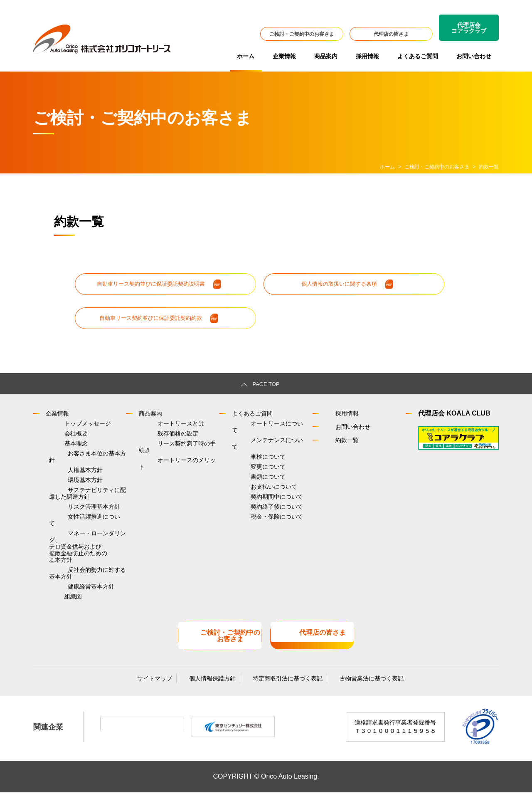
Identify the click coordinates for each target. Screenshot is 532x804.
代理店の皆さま (391, 34)
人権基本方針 (66, 474)
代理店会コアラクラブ (469, 28)
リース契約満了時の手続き (174, 450)
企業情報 (284, 56)
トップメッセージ (69, 426)
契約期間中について (258, 498)
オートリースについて (261, 426)
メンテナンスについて (261, 438)
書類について (249, 474)
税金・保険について (258, 522)
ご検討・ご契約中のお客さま (302, 34)
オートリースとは (162, 426)
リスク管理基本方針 (75, 519)
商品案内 (326, 56)
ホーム (246, 56)
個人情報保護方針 (212, 688)
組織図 (54, 614)
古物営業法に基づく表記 (355, 688)
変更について (249, 462)
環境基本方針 (66, 486)
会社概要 (57, 438)
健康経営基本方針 (72, 602)
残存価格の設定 (159, 438)
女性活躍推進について (78, 531)
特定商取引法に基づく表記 (279, 688)
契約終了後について (258, 510)
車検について (249, 450)
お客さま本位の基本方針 (81, 462)
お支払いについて (255, 486)
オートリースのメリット (171, 462)
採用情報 (367, 56)
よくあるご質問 (418, 56)
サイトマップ (163, 688)
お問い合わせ (474, 56)
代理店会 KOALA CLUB (454, 414)
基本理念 (57, 450)
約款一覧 (338, 441)
